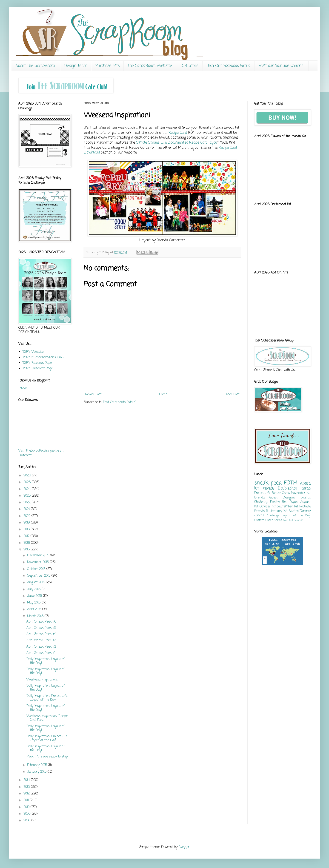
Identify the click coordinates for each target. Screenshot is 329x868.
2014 (27, 780)
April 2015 (35, 609)
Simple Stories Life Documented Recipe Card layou (177, 143)
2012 (27, 794)
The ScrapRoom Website (150, 66)
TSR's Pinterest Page (38, 369)
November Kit (301, 493)
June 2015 (35, 596)
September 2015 (39, 576)
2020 (27, 516)
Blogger (184, 847)
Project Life (262, 493)
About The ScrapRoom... (36, 66)
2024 (28, 489)
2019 (27, 523)
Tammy (305, 511)
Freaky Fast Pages (284, 502)
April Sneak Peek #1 (41, 653)
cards (306, 488)
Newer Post (93, 394)
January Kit (279, 511)
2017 (27, 536)
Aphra (305, 483)
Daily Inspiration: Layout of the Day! (46, 661)
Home (163, 394)
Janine (259, 516)
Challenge (273, 516)
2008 (27, 821)
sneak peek (268, 483)
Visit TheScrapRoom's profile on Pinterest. (41, 453)
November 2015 (39, 562)
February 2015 (38, 765)
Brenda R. (261, 511)
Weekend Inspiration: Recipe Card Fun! (47, 718)
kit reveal (264, 488)
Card (286, 520)
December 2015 (39, 556)
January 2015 (37, 772)
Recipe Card (178, 133)
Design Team (76, 66)
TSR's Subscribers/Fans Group (44, 357)
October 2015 (37, 569)
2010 (27, 807)
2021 (27, 509)
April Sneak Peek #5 (41, 628)
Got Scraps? (296, 520)
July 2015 (34, 589)
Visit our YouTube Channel (282, 66)
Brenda (259, 498)
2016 (27, 543)
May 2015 (34, 603)
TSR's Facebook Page (37, 363)
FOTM (291, 483)
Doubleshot (288, 488)
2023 (28, 496)
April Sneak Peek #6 (41, 622)
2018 (27, 529)
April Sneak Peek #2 (41, 647)
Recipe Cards (281, 493)
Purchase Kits (107, 66)
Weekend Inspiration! (42, 680)
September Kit (287, 507)
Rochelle (305, 507)
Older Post (232, 394)
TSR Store (189, 66)
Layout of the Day (296, 516)
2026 (28, 476)
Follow (22, 388)
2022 (28, 502)
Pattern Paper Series (268, 520)
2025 (28, 482)
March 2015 (36, 616)
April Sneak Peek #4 (41, 634)
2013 (27, 787)
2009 (28, 814)
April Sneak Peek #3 (41, 640)
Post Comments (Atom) (120, 402)
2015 (27, 550)
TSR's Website (33, 352)
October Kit (268, 507)
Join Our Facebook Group (229, 66)
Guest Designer (283, 498)
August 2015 (37, 582)
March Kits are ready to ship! (47, 757)
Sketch (294, 511)
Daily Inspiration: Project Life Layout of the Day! (47, 698)
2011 (27, 800)
